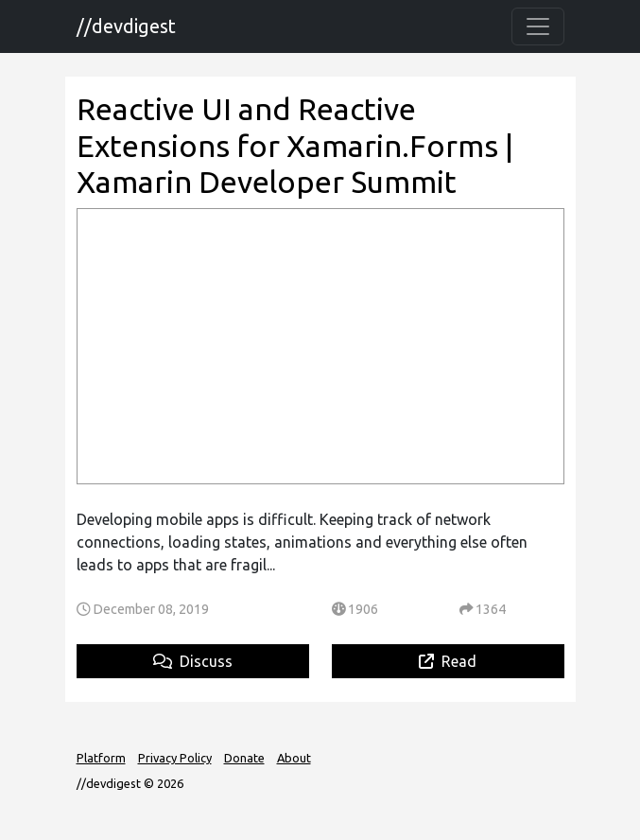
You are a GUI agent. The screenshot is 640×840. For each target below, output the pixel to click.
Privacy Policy (175, 758)
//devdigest (126, 26)
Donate (244, 758)
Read (448, 661)
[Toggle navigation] (538, 26)
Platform (101, 758)
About (294, 758)
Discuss (193, 661)
